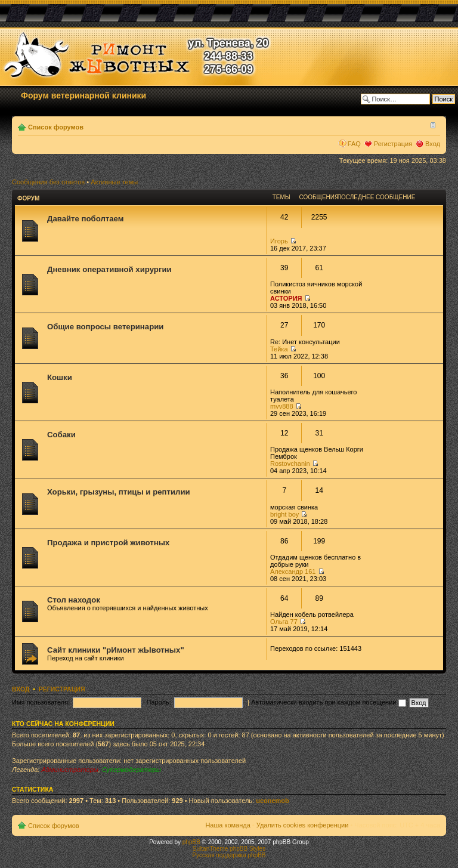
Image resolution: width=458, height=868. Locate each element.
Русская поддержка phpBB (229, 855)
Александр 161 (293, 572)
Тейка (279, 349)
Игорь (279, 241)
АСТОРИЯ (286, 298)
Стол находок (74, 600)
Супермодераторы (131, 770)
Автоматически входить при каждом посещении (329, 702)
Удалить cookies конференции (303, 825)
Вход (433, 144)
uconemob (273, 801)
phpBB (191, 842)
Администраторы (69, 770)
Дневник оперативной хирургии (109, 269)
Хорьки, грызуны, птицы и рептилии (119, 492)
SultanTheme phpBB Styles (229, 849)
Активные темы (114, 182)
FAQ (354, 144)
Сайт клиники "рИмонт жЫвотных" (116, 650)
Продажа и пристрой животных (108, 543)
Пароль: (159, 702)
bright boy (284, 514)
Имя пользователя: (41, 702)
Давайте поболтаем (86, 219)
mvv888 (282, 406)
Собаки (61, 435)
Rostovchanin (290, 464)
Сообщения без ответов (48, 182)
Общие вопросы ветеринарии (105, 327)
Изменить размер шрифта (431, 125)
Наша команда (228, 825)
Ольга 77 (284, 622)
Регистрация (393, 144)
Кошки (60, 377)
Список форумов (56, 127)
